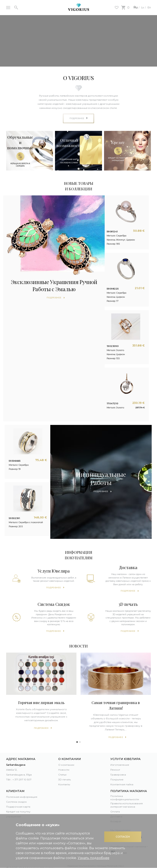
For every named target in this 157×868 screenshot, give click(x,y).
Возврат (116, 808)
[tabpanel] (41, 679)
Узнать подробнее (94, 858)
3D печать (64, 766)
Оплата (115, 798)
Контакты (64, 771)
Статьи (62, 761)
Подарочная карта (18, 793)
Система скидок (16, 788)
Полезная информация (22, 784)
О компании (66, 752)
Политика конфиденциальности (125, 784)
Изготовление (120, 752)
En (149, 7)
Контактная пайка (122, 771)
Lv (141, 7)
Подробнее (54, 574)
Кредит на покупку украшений (18, 801)
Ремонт (115, 756)
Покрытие (117, 766)
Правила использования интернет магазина (127, 792)
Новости (64, 756)
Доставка (116, 803)
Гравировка (118, 761)
